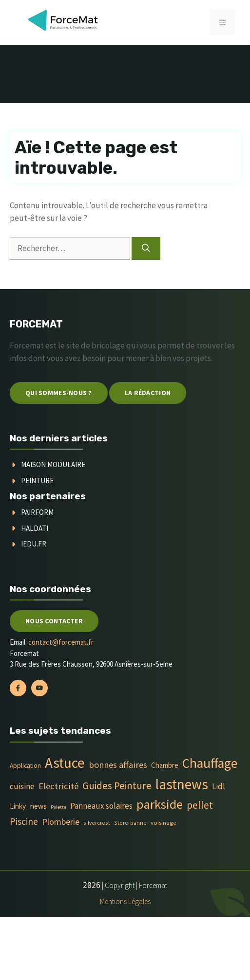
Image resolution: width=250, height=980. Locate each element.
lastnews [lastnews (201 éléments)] (182, 784)
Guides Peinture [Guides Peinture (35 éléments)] (117, 786)
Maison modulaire (53, 464)
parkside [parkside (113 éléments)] (160, 804)
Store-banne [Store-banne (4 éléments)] (130, 823)
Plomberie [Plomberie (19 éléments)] (61, 822)
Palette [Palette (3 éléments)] (58, 807)
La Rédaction (148, 393)
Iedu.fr (34, 544)
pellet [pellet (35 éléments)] (200, 805)
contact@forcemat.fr (61, 642)
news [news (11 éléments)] (38, 806)
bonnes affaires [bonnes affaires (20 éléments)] (118, 765)
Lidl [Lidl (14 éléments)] (219, 786)
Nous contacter (54, 621)
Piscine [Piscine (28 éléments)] (24, 821)
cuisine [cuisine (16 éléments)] (22, 786)
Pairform (37, 512)
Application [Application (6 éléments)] (25, 766)
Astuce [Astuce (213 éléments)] (65, 763)
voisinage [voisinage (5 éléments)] (163, 823)
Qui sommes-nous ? (59, 393)
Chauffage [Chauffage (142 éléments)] (210, 763)
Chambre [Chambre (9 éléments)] (165, 765)
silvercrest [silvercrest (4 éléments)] (97, 823)
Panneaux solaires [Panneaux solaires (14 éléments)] (101, 806)
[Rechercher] (146, 249)
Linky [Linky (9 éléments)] (18, 806)
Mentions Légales (125, 901)
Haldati (35, 528)
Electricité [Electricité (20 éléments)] (58, 786)
